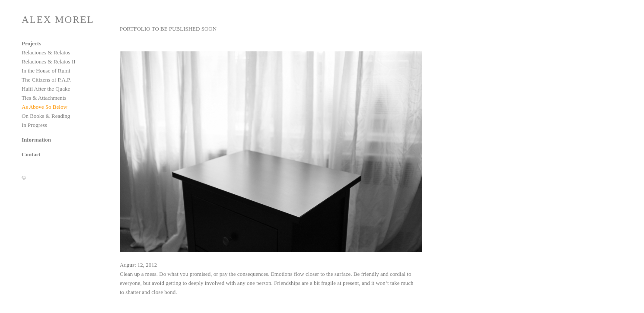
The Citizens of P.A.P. (46, 80)
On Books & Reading (46, 116)
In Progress (34, 125)
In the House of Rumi (46, 71)
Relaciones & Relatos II (49, 62)
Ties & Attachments (44, 98)
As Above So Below (45, 107)
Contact (31, 154)
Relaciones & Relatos (46, 52)
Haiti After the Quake (46, 89)
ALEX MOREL (58, 20)
